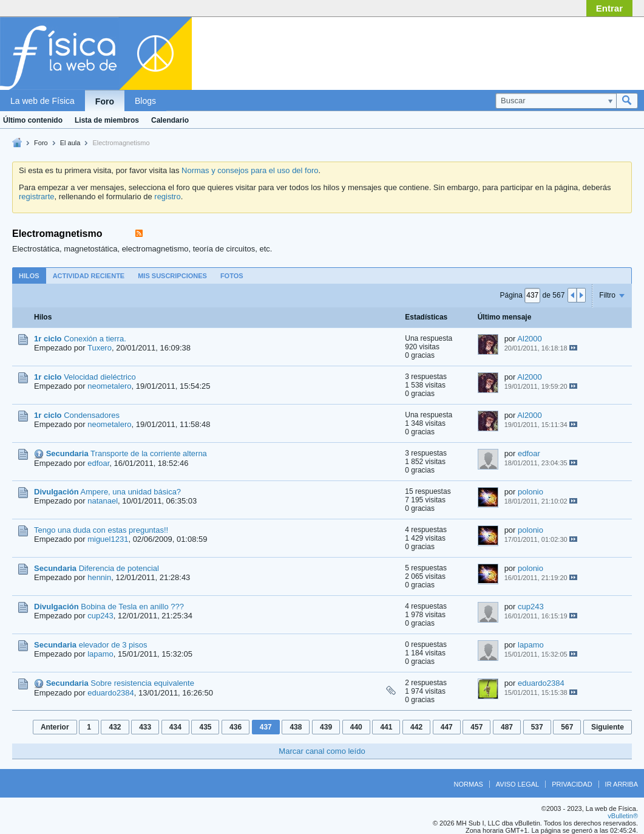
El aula (70, 143)
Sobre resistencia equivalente (142, 683)
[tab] (29, 275)
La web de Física (42, 101)
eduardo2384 (111, 693)
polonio (530, 492)
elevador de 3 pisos (113, 645)
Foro (105, 101)
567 (567, 727)
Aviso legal (517, 784)
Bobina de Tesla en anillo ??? (132, 607)
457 (476, 727)
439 (326, 727)
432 (115, 727)
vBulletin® (623, 816)
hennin (99, 577)
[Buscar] (556, 101)
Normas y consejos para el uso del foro (250, 170)
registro (167, 197)
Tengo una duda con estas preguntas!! (101, 530)
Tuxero (100, 348)
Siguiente (608, 727)
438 (296, 727)
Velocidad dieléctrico (100, 377)
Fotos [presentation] (232, 276)
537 (537, 727)
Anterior (55, 727)
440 (356, 727)
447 (447, 727)
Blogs (145, 101)
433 (145, 727)
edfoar (98, 463)
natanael (103, 501)
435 (205, 727)
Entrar (609, 8)
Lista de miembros (107, 120)
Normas (469, 784)
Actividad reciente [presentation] (89, 276)
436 (236, 727)
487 (507, 727)
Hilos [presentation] (29, 276)
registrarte (37, 197)
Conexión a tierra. (95, 339)
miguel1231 (108, 539)
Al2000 (529, 339)
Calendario (170, 120)
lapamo (100, 654)
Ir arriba (622, 784)
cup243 (100, 616)
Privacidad (572, 784)
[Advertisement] (541, 50)
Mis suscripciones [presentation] (172, 276)
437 (266, 727)
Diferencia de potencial (119, 568)
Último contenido (33, 120)
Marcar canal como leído (322, 751)
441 (386, 727)
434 (175, 727)
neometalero (109, 386)
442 (416, 727)
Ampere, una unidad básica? (131, 492)
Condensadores (92, 415)
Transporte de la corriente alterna (149, 453)
